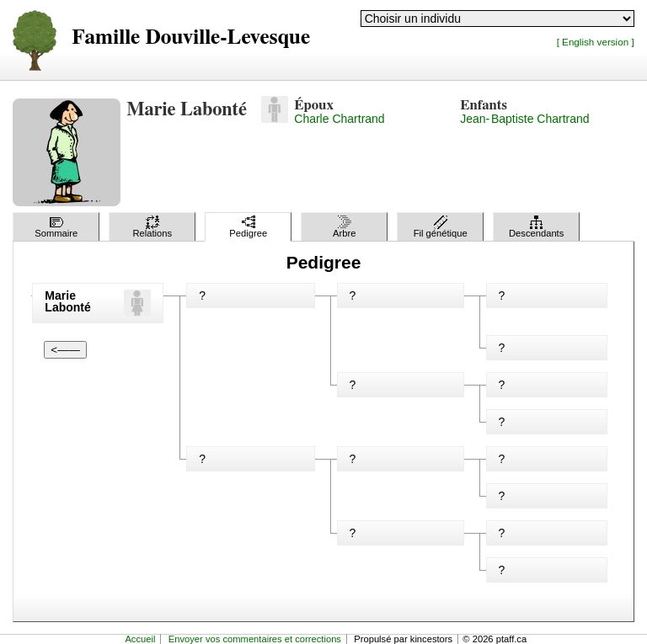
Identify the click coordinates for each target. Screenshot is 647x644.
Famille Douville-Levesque (191, 37)
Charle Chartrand (339, 119)
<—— (65, 350)
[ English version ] (596, 42)
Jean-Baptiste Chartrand (524, 119)
